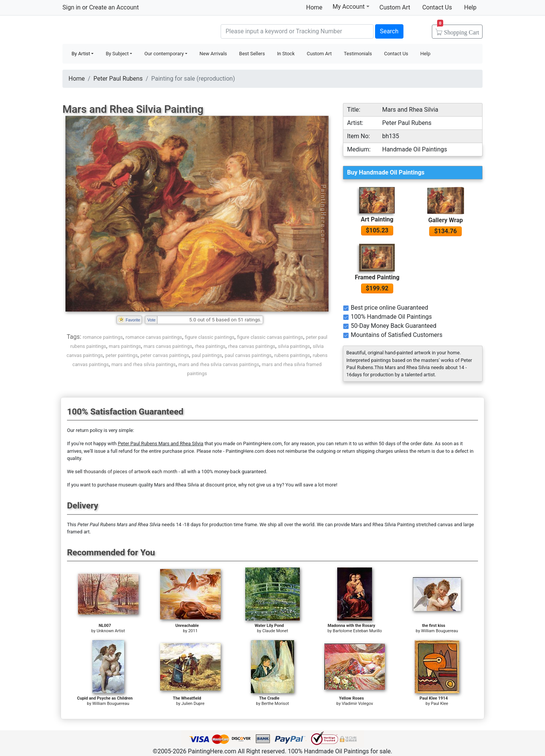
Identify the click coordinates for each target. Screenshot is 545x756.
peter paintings (122, 355)
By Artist (81, 54)
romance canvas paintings (154, 337)
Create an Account (114, 7)
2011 (193, 631)
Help (470, 7)
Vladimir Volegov (357, 704)
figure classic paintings (209, 337)
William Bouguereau (440, 631)
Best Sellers (252, 54)
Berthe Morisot (275, 704)
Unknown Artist (111, 631)
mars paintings (125, 346)
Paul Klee (440, 704)
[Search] (297, 31)
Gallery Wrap (445, 220)
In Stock (286, 54)
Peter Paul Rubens (118, 79)
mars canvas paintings (168, 346)
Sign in (72, 7)
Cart (458, 30)
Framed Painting (377, 277)
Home (314, 7)
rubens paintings (292, 355)
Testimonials (358, 54)
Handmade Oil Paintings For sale (119, 30)
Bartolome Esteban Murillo (357, 631)
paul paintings (207, 355)
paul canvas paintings (248, 355)
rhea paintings (210, 346)
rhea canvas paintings (252, 346)
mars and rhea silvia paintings (143, 364)
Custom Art (395, 7)
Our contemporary (164, 54)
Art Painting (377, 219)
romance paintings (103, 337)
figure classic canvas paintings (270, 337)
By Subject (117, 54)
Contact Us (437, 7)
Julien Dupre (193, 704)
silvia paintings (294, 346)
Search (389, 31)
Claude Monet (275, 631)
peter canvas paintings (165, 355)
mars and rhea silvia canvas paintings (219, 364)
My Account (351, 6)
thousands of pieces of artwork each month (131, 472)
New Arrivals (213, 54)
